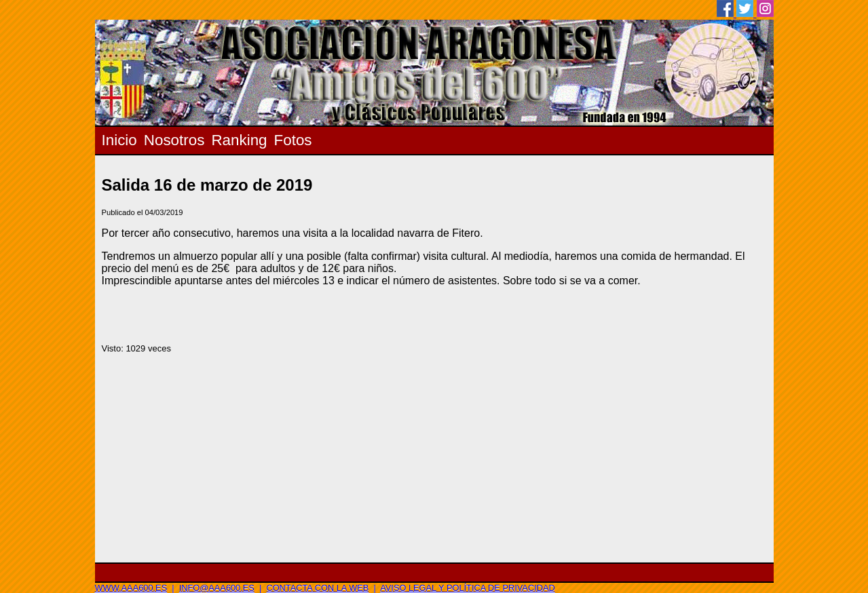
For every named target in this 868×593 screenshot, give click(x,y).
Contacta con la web (317, 588)
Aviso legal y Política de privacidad (467, 588)
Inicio (119, 140)
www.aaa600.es (131, 588)
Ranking (239, 140)
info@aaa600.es (217, 588)
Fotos (293, 140)
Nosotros (174, 140)
